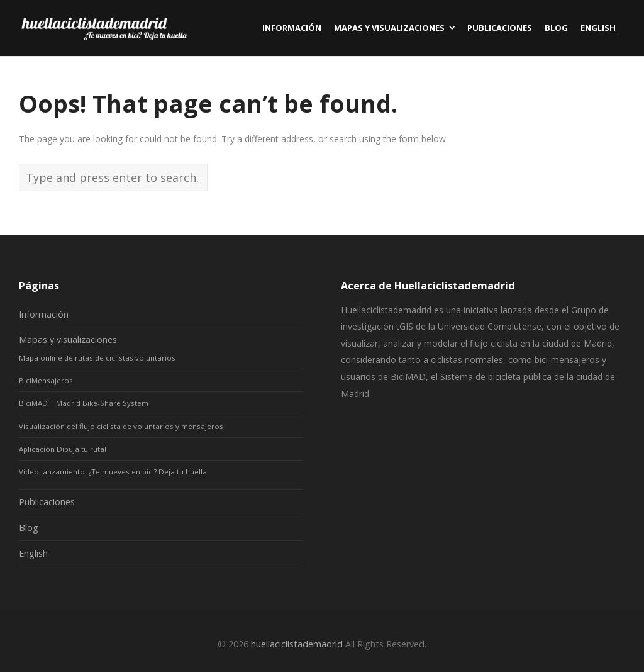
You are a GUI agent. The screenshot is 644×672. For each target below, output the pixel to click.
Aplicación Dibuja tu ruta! (63, 449)
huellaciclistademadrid (297, 644)
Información (44, 314)
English (33, 553)
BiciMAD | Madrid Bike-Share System (84, 403)
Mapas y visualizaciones (68, 339)
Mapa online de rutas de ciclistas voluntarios (97, 358)
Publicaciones (47, 502)
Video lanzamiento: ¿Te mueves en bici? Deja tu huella (113, 472)
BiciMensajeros (46, 380)
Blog (29, 528)
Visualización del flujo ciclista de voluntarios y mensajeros (121, 426)
